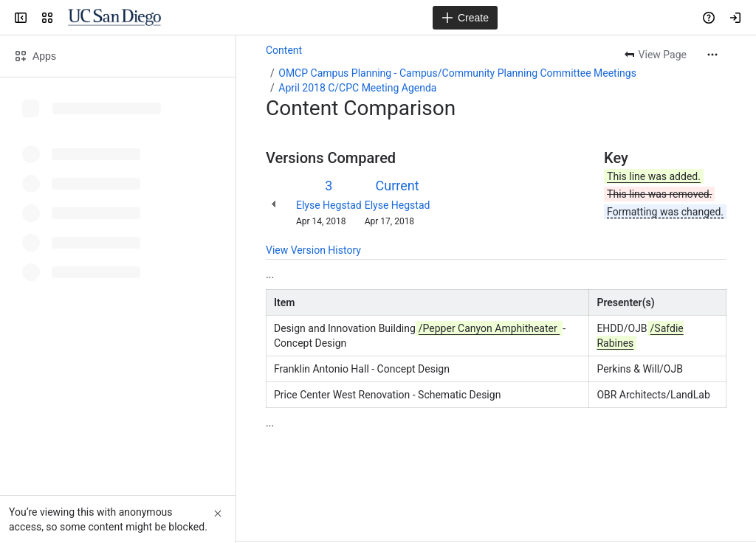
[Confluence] (114, 18)
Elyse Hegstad (329, 205)
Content (284, 50)
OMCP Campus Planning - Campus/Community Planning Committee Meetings (457, 73)
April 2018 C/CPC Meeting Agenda (357, 88)
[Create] (465, 18)
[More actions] (712, 55)
